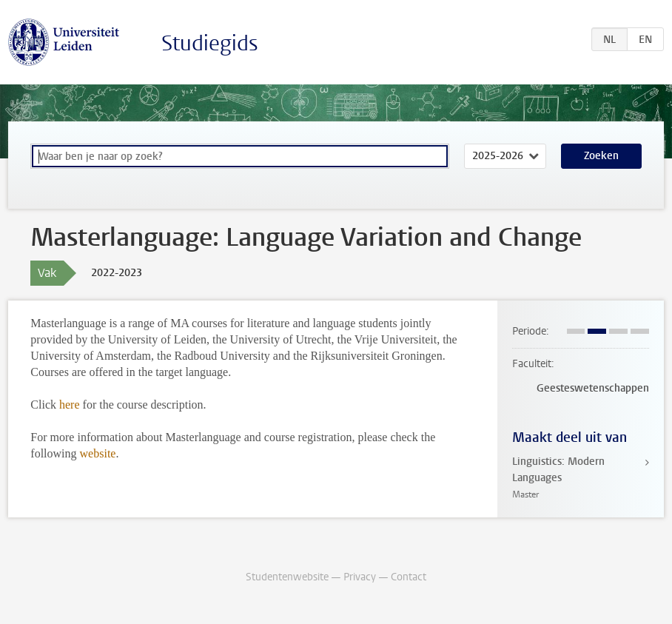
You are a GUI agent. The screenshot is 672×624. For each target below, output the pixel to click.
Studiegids (210, 43)
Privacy (360, 577)
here (70, 405)
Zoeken (601, 156)
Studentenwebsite (287, 577)
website (98, 453)
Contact (409, 577)
